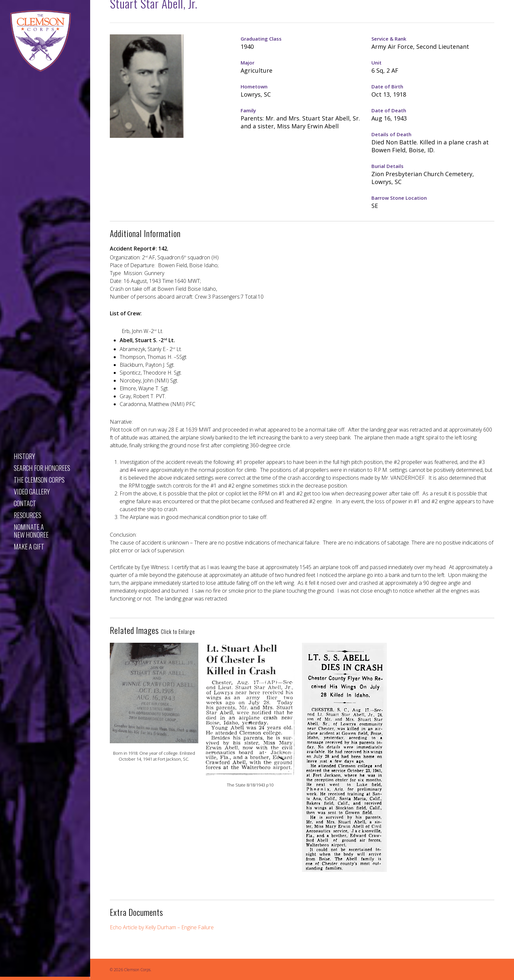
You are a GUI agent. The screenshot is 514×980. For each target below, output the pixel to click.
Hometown (254, 86)
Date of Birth (387, 86)
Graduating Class (261, 39)
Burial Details (387, 166)
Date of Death (389, 110)
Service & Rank (389, 39)
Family (248, 110)
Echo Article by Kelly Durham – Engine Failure (162, 927)
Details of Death (391, 134)
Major (247, 63)
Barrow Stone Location (399, 198)
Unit (376, 63)
